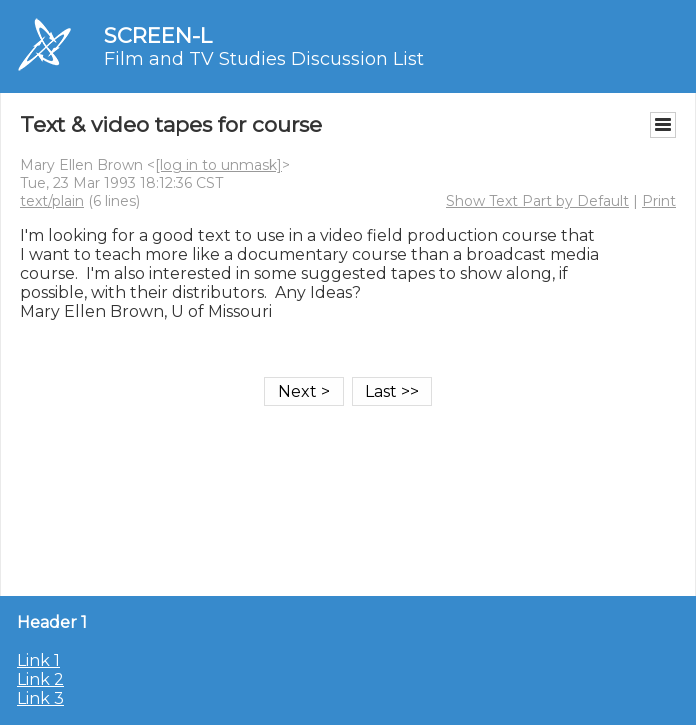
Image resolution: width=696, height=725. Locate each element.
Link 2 (40, 679)
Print (659, 201)
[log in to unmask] (218, 165)
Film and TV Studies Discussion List (264, 59)
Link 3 (40, 698)
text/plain (52, 201)
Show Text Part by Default (537, 201)
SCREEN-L (158, 35)
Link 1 (38, 660)
